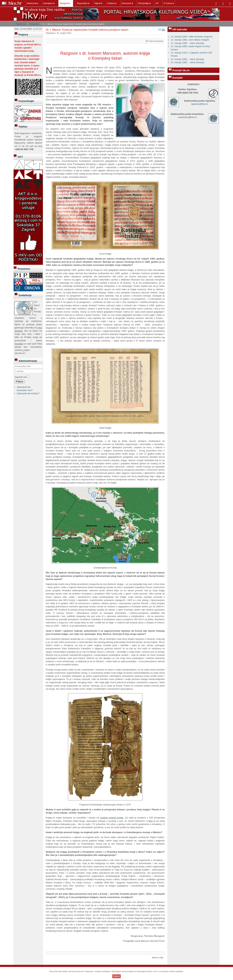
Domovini (126, 3)
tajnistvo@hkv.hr (200, 104)
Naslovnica (32, 3)
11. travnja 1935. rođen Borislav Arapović (192, 37)
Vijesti (97, 3)
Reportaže (82, 3)
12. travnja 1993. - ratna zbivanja (187, 62)
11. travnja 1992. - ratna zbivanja (187, 43)
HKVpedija (143, 3)
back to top (158, 958)
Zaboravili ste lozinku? (28, 393)
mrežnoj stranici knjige (112, 818)
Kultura (111, 3)
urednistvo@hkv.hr (187, 117)
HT (157, 3)
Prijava (20, 381)
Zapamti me (21, 377)
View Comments (156, 41)
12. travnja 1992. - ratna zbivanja (187, 59)
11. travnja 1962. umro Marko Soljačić (190, 40)
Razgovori (65, 3)
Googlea (19, 344)
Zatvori (117, 976)
